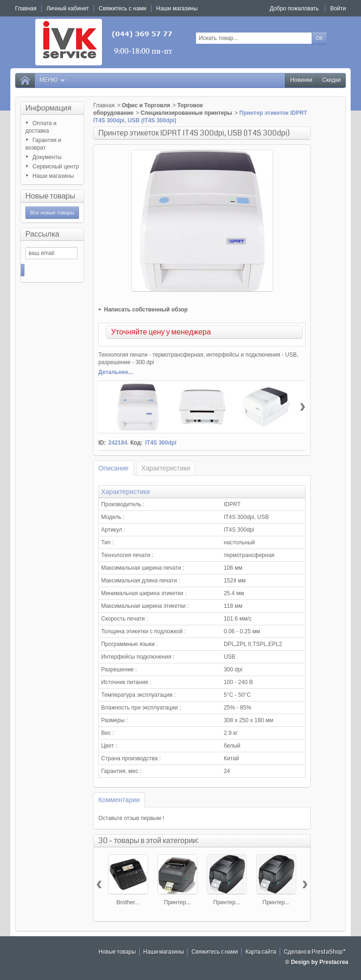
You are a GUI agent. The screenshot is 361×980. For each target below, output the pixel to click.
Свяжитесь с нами (215, 952)
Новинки (301, 80)
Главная (104, 105)
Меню (53, 80)
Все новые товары (52, 213)
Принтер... (177, 902)
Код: (136, 443)
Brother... (128, 902)
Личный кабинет (68, 8)
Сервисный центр (56, 167)
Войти (338, 8)
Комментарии (119, 800)
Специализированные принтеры (186, 113)
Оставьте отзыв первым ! (131, 818)
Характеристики (166, 468)
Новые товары (50, 196)
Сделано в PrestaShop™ (315, 952)
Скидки (331, 80)
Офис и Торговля (146, 105)
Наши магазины (53, 176)
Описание (113, 468)
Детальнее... (115, 372)
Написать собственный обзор (146, 310)
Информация (48, 108)
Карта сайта (261, 952)
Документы (47, 157)
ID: (102, 443)
